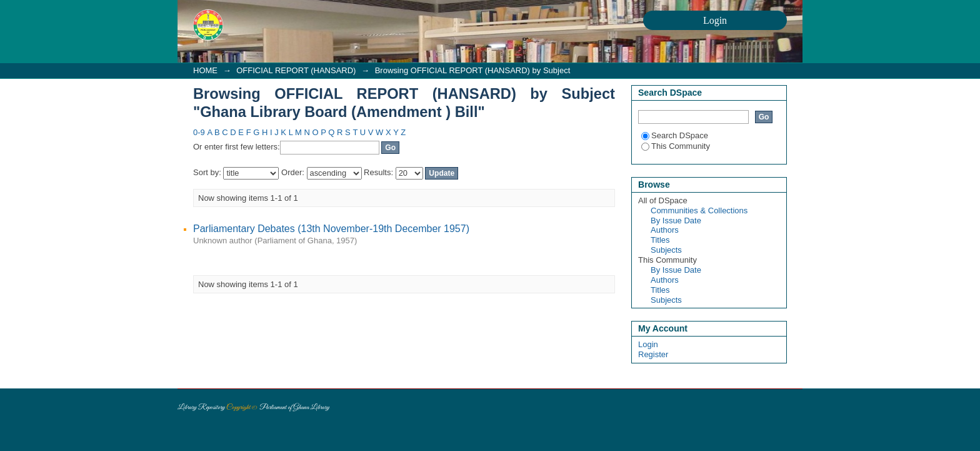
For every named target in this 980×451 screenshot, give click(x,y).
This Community (676, 146)
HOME (205, 70)
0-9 (199, 132)
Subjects (666, 250)
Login (648, 344)
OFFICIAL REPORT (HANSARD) (296, 70)
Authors (665, 230)
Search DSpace (675, 135)
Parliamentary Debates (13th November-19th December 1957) (331, 229)
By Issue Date (676, 220)
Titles (660, 240)
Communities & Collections (699, 210)
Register (653, 354)
